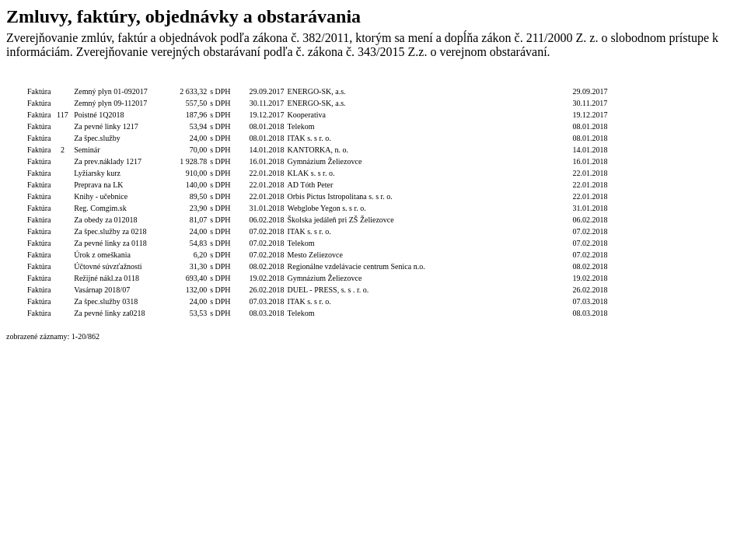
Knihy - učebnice (101, 196)
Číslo (63, 80)
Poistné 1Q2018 (99, 115)
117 (63, 115)
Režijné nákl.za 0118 (107, 278)
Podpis (440, 80)
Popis (111, 80)
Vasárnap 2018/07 (102, 290)
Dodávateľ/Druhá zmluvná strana (356, 80)
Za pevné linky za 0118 (110, 243)
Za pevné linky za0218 (109, 313)
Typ (39, 80)
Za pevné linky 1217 (106, 126)
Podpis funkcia (479, 80)
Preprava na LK (98, 185)
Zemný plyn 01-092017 (110, 91)
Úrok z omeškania (102, 255)
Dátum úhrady (531, 80)
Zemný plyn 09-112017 (110, 103)
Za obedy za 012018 (105, 220)
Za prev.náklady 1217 (108, 161)
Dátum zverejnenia (590, 80)
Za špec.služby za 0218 (110, 231)
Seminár (87, 150)
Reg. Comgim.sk (100, 208)
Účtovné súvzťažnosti (108, 266)
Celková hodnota (179, 80)
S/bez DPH (228, 80)
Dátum (266, 80)
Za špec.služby (97, 138)
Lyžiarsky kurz (97, 173)
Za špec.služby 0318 (106, 301)
